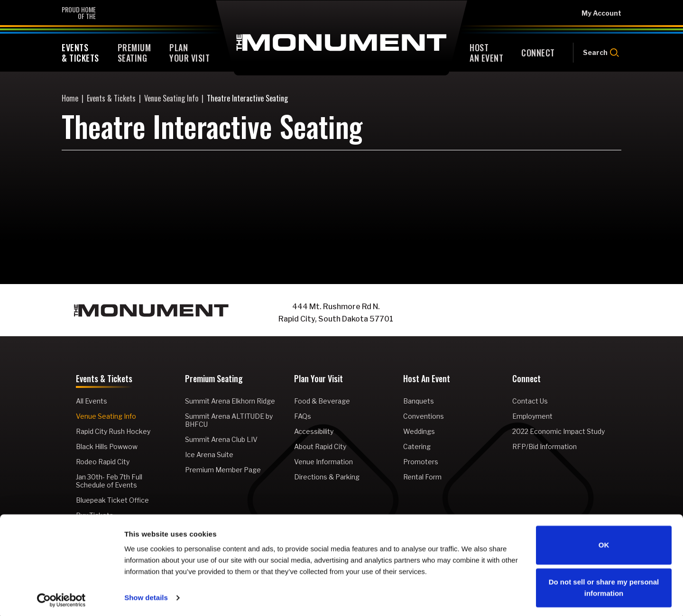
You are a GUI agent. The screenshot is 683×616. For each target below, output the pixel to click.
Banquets (419, 401)
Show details (146, 595)
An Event (486, 53)
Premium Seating (214, 379)
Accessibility (314, 431)
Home (70, 98)
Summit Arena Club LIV (221, 439)
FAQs (303, 416)
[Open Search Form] (597, 53)
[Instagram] (522, 313)
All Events (92, 401)
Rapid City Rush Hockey (113, 431)
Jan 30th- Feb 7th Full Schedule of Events (109, 481)
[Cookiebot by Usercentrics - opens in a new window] (61, 598)
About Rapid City (320, 446)
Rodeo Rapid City (103, 462)
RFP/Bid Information (545, 446)
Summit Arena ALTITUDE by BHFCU (229, 420)
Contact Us (530, 401)
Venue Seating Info (171, 98)
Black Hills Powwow (107, 446)
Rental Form (422, 477)
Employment (532, 416)
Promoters (421, 462)
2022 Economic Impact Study (558, 431)
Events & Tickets (111, 98)
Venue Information (323, 462)
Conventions (424, 416)
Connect (526, 379)
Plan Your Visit (318, 379)
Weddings (419, 431)
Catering (417, 446)
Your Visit (189, 53)
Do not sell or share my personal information (604, 585)
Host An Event (427, 379)
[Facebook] (503, 313)
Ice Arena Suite (209, 455)
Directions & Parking (327, 477)
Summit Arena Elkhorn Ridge (230, 401)
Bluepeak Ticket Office (112, 500)
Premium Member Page (223, 470)
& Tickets (80, 53)
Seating (134, 53)
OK (604, 543)
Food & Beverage (322, 401)
